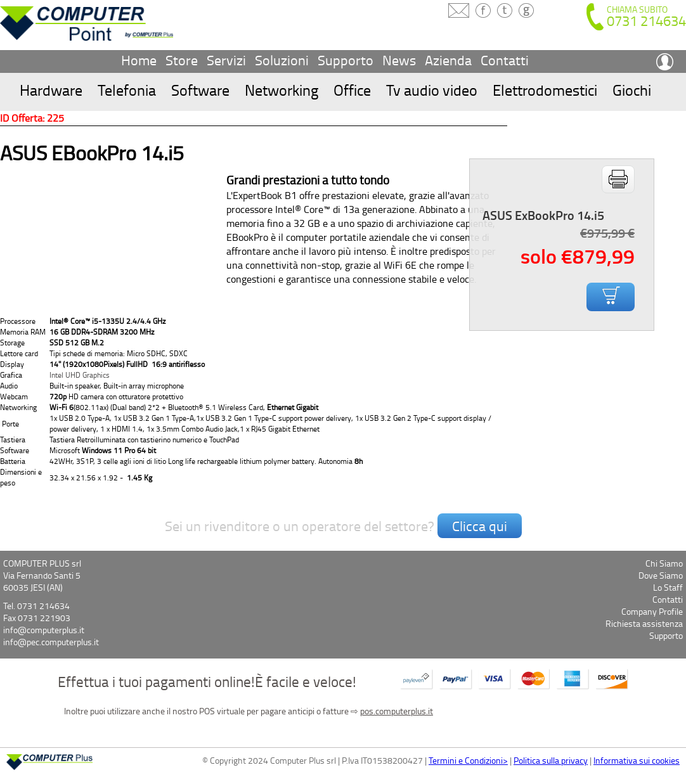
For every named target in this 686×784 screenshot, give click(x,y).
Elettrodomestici (545, 90)
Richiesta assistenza (644, 623)
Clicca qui (480, 526)
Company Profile (652, 611)
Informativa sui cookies (637, 760)
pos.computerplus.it (397, 711)
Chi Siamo (664, 563)
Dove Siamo (661, 575)
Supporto (346, 60)
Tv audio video (432, 90)
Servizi (226, 60)
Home (139, 60)
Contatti (505, 60)
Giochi (632, 90)
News (399, 60)
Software (200, 90)
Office (352, 90)
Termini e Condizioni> (468, 760)
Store (182, 60)
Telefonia (127, 90)
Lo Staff (668, 587)
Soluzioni (282, 60)
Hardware (51, 90)
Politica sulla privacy (551, 760)
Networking (282, 90)
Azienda (448, 60)
